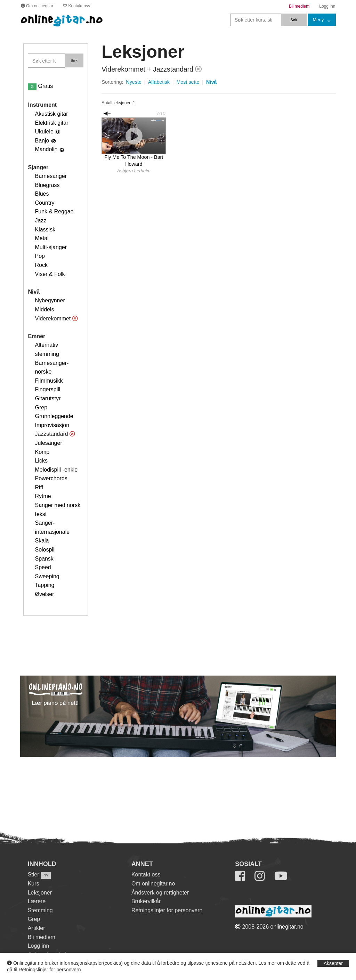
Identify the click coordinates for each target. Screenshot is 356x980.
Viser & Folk (50, 274)
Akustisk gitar (51, 114)
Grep (41, 407)
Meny (318, 20)
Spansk (44, 559)
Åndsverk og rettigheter (160, 893)
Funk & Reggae (54, 211)
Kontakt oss (146, 875)
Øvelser (44, 594)
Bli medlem (42, 937)
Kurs (34, 884)
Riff (39, 487)
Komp (42, 452)
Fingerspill (47, 389)
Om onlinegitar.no (153, 884)
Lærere (37, 901)
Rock (41, 265)
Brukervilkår (146, 901)
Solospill (45, 550)
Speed (43, 567)
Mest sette (188, 82)
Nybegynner (50, 300)
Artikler (37, 928)
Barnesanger (51, 176)
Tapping (44, 585)
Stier (34, 875)
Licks (41, 461)
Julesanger (48, 443)
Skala (42, 541)
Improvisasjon (52, 425)
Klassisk (45, 230)
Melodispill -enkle (56, 470)
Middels (44, 309)
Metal (42, 238)
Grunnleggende (54, 416)
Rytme (43, 496)
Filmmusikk (49, 381)
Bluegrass (47, 185)
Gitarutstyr (48, 398)
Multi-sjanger (51, 247)
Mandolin (46, 149)
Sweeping (47, 576)
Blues (42, 194)
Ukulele (44, 132)
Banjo (42, 141)
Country (44, 203)
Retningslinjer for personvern (50, 970)
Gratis (40, 86)
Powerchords (51, 478)
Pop (40, 256)
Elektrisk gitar (51, 123)
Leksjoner (40, 893)
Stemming (40, 910)
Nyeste (134, 82)
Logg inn (38, 946)
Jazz (41, 220)
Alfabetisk (159, 82)
